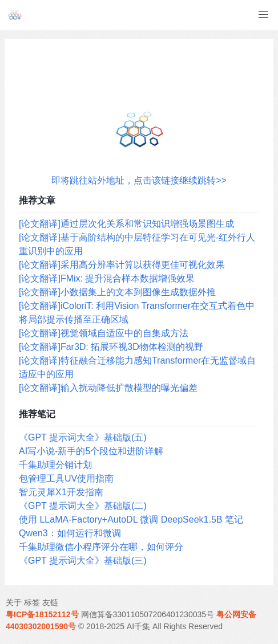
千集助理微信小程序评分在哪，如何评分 (101, 547)
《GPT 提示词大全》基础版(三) (83, 561)
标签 (32, 602)
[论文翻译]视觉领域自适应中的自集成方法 (104, 333)
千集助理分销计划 (55, 465)
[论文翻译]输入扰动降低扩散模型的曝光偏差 (108, 388)
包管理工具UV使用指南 (66, 478)
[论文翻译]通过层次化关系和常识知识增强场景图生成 (126, 224)
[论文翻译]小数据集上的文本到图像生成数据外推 (117, 292)
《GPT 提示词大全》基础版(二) (83, 506)
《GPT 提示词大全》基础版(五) (83, 437)
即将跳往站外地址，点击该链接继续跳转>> (139, 180)
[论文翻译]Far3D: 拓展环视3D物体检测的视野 (111, 347)
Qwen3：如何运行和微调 (70, 533)
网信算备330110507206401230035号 (148, 614)
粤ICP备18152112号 (42, 614)
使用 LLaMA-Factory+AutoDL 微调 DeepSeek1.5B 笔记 (131, 519)
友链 (50, 602)
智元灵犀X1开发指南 (61, 492)
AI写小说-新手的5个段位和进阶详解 (91, 451)
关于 (14, 602)
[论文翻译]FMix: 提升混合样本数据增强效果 (107, 278)
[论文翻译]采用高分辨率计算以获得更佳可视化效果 (122, 265)
